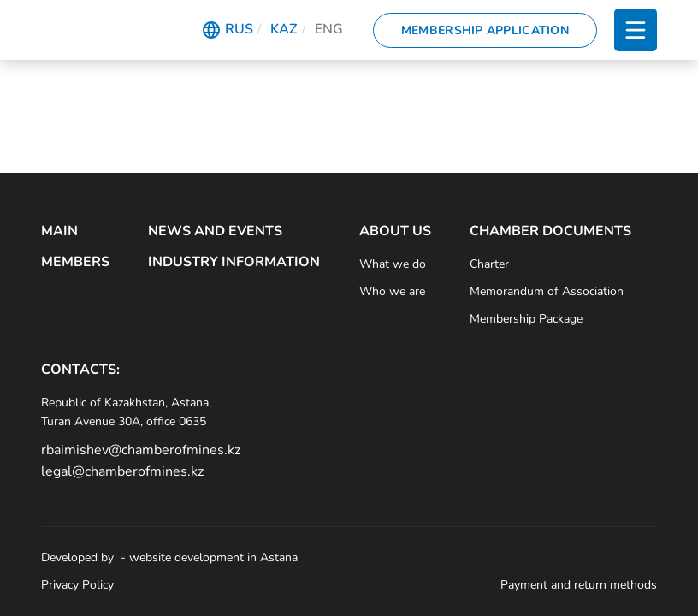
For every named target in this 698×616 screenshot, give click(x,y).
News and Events (215, 231)
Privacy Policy (77, 585)
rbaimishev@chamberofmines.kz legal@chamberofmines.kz (139, 461)
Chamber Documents (550, 231)
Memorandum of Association (547, 291)
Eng (329, 29)
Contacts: (80, 370)
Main (59, 231)
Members (75, 262)
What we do (393, 264)
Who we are (392, 291)
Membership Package (526, 319)
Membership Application (485, 30)
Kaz (284, 29)
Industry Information (234, 262)
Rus (239, 29)
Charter (489, 264)
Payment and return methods (579, 585)
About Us (395, 231)
